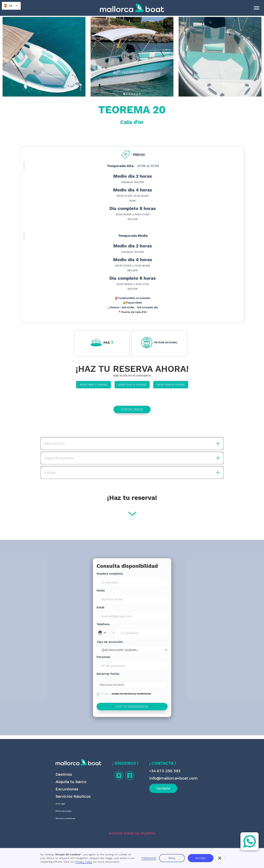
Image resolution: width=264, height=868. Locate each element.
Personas (103, 657)
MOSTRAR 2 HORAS (93, 385)
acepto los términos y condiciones (131, 694)
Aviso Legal (60, 804)
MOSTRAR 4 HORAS (132, 385)
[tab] (124, 94)
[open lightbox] (44, 57)
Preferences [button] (149, 858)
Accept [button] (201, 858)
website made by (132, 833)
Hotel (101, 590)
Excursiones (67, 789)
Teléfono (103, 624)
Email (100, 607)
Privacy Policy (84, 862)
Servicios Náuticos (73, 796)
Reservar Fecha (108, 674)
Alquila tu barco (71, 782)
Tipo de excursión (110, 642)
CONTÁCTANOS (132, 409)
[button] (106, 633)
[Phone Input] (142, 633)
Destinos (64, 774)
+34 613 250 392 (165, 771)
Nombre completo (110, 574)
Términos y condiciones (65, 818)
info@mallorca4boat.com (173, 778)
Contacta (163, 788)
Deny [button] (172, 858)
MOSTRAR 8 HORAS (171, 385)
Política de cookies (63, 811)
